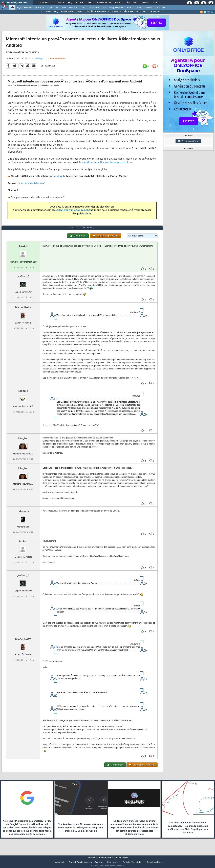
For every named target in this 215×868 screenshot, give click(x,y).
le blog (58, 179)
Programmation (116, 8)
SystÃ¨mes (160, 8)
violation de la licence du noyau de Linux (107, 165)
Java (83, 8)
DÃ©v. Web (94, 8)
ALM (64, 8)
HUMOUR (156, 12)
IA (57, 8)
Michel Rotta (23, 313)
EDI (104, 8)
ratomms (23, 518)
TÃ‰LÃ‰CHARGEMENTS (97, 12)
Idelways (39, 61)
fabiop (23, 548)
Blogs (79, 3)
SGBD (130, 8)
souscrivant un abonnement (73, 212)
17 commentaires (57, 61)
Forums (44, 3)
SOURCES (116, 12)
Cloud (50, 8)
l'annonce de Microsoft (32, 186)
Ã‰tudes (132, 3)
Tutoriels (58, 3)
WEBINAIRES (67, 12)
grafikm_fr (23, 283)
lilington (23, 444)
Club (155, 3)
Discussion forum (188, 141)
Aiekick (23, 253)
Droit (145, 3)
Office (138, 8)
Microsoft (74, 8)
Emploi (119, 3)
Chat (90, 3)
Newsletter (104, 3)
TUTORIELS (46, 12)
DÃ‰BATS (128, 12)
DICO (146, 12)
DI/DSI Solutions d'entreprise (31, 8)
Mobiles (148, 8)
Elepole (23, 397)
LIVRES (79, 12)
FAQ (70, 3)
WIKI (138, 12)
